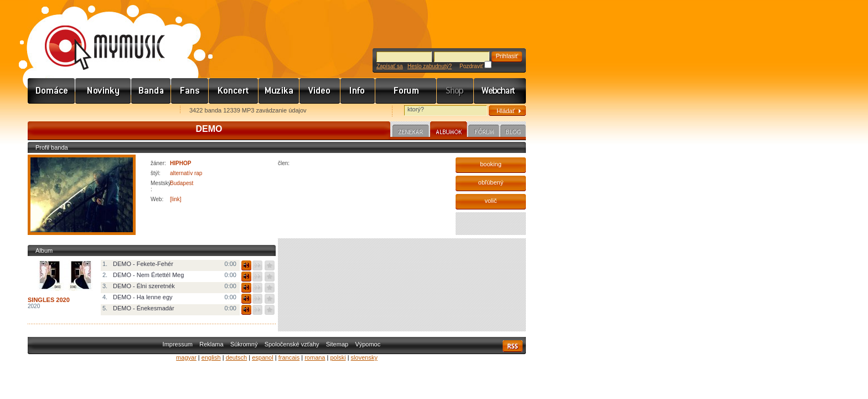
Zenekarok (151, 91)
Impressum (178, 344)
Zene (279, 91)
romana (315, 357)
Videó (320, 91)
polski (338, 357)
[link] (176, 199)
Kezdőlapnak (97, 111)
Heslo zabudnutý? (430, 66)
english (211, 357)
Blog (513, 132)
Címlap (51, 91)
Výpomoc (368, 344)
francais (289, 357)
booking (491, 164)
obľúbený (491, 182)
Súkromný (244, 344)
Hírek (103, 91)
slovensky (364, 357)
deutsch (237, 357)
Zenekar (411, 132)
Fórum (406, 91)
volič (490, 201)
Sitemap (337, 344)
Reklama (211, 344)
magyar (186, 357)
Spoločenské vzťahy (292, 344)
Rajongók (190, 91)
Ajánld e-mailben (144, 111)
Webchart (500, 91)
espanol (263, 357)
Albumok (449, 131)
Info (358, 91)
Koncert (234, 91)
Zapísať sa (390, 66)
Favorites (50, 111)
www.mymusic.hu (95, 36)
